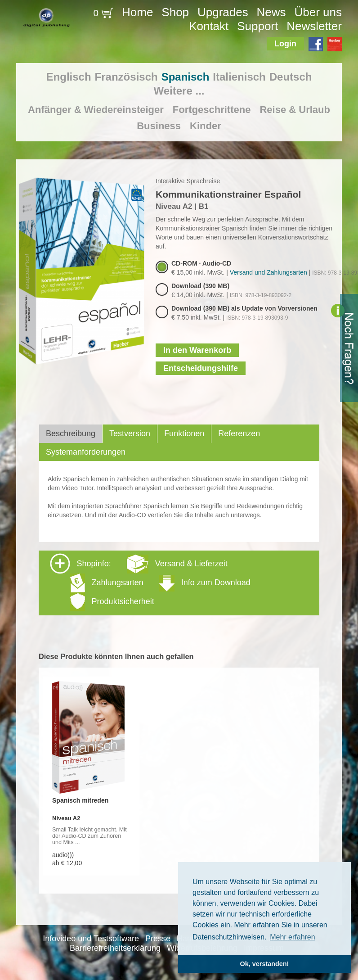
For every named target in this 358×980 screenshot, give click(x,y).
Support (257, 26)
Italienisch (239, 77)
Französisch (126, 77)
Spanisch (186, 77)
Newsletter (314, 26)
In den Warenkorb (197, 350)
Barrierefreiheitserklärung (115, 948)
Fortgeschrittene (212, 110)
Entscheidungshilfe (201, 368)
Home (137, 12)
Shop (175, 12)
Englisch (69, 77)
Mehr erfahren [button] (293, 937)
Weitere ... (179, 91)
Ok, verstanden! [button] (265, 964)
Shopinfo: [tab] (150, 582)
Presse (158, 939)
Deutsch (291, 77)
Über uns (318, 12)
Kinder (206, 126)
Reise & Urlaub (295, 110)
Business (159, 126)
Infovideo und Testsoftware (91, 939)
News (271, 12)
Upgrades (223, 12)
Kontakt (209, 26)
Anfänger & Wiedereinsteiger (96, 110)
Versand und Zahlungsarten (268, 272)
